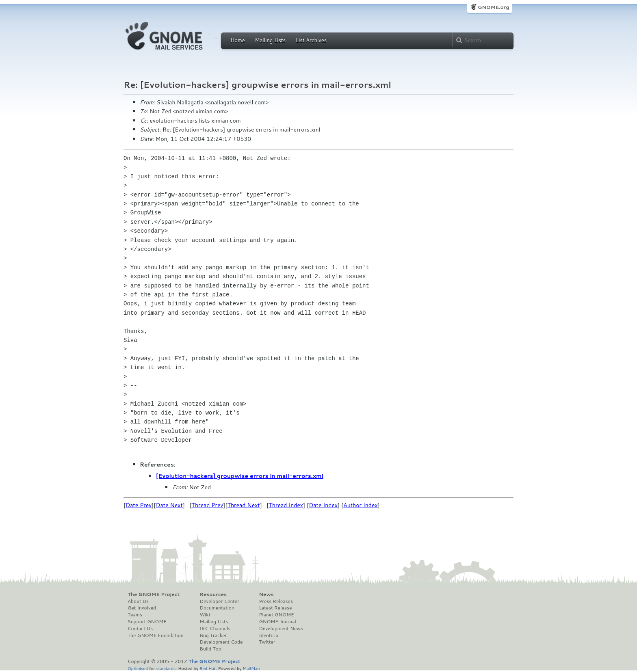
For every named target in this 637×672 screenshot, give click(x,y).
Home (238, 40)
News (266, 594)
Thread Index (286, 505)
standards (166, 668)
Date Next (169, 505)
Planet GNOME (276, 615)
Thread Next (244, 505)
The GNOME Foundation (156, 635)
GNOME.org (493, 7)
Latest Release (275, 608)
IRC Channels (215, 629)
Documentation (217, 608)
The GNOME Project (154, 594)
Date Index (323, 505)
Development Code (221, 642)
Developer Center (220, 601)
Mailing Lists (270, 40)
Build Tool (211, 649)
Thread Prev (208, 505)
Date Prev (139, 505)
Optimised (138, 668)
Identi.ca (269, 635)
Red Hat (208, 668)
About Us (138, 601)
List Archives (311, 40)
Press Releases (276, 601)
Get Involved (142, 608)
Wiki (205, 615)
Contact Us (140, 629)
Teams (135, 615)
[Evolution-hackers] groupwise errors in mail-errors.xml (240, 476)
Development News (281, 629)
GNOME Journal (277, 622)
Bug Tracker (213, 635)
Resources (213, 594)
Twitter (267, 642)
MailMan (251, 668)
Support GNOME (147, 622)
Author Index (360, 505)
